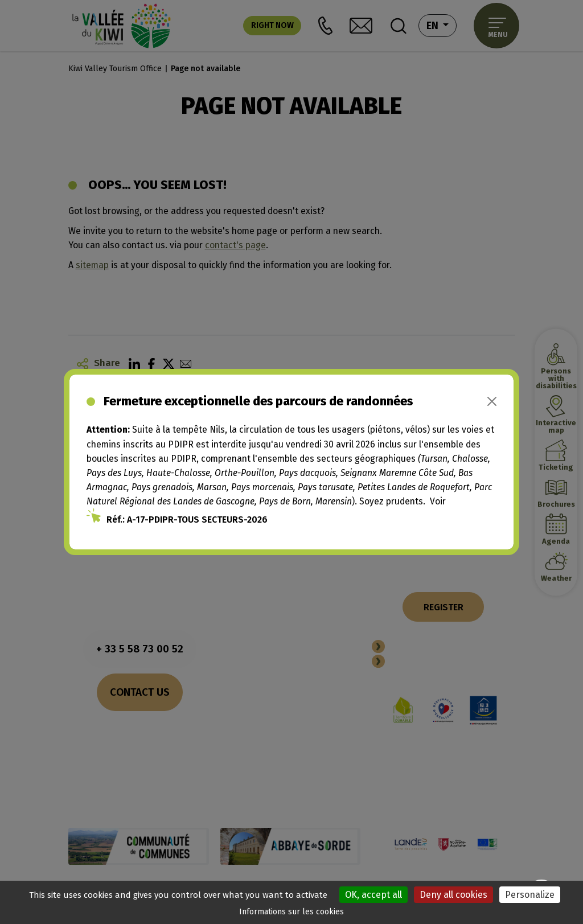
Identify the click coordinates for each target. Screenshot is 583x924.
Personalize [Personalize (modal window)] (530, 895)
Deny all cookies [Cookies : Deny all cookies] (453, 895)
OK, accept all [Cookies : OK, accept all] (373, 895)
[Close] (492, 401)
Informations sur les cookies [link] (291, 912)
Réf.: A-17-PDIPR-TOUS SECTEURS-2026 (187, 520)
